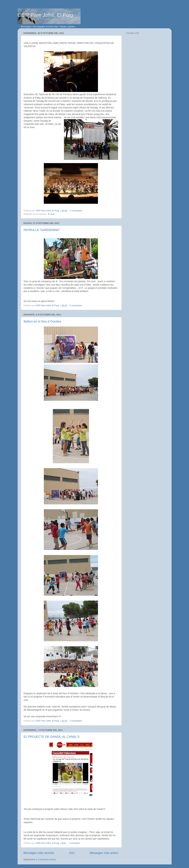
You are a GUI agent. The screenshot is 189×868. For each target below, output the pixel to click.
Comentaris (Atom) (47, 860)
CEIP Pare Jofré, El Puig (45, 15)
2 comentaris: (76, 211)
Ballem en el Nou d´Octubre (42, 321)
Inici (72, 853)
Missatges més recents (39, 853)
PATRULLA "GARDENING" (42, 230)
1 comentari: (75, 843)
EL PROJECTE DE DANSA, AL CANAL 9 (52, 737)
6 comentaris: (76, 306)
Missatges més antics (104, 853)
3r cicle (51, 214)
